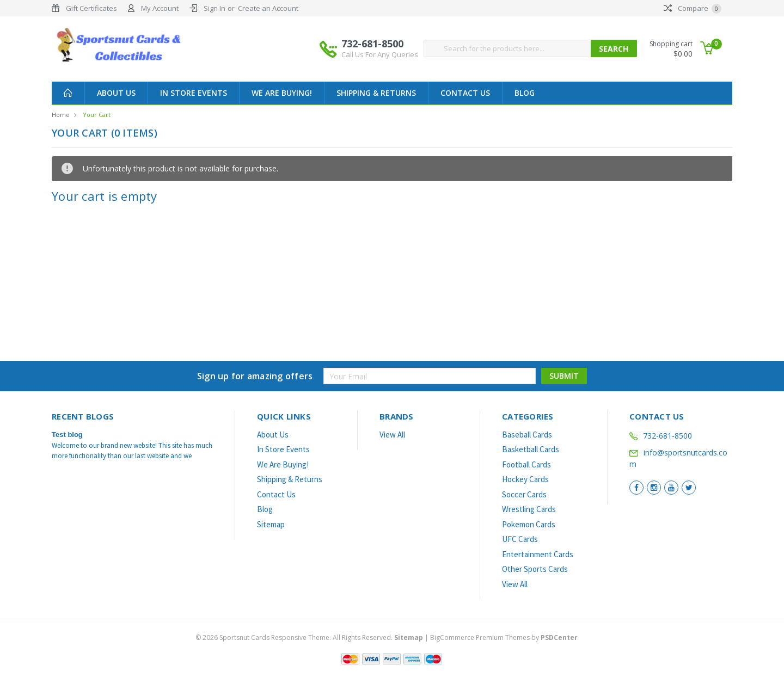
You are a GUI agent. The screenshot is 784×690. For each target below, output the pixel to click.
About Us (116, 93)
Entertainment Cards (538, 554)
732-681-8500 (380, 48)
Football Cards (526, 464)
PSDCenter (559, 637)
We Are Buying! (282, 93)
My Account (160, 8)
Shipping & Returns (376, 93)
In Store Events (194, 93)
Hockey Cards (525, 479)
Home (61, 115)
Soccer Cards (524, 494)
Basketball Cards (531, 449)
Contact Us (465, 93)
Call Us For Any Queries (380, 54)
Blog (525, 93)
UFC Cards (520, 539)
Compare (693, 8)
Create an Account (268, 8)
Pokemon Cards (529, 524)
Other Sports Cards (535, 569)
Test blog (67, 435)
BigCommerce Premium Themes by (504, 637)
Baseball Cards (527, 435)
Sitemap (271, 524)
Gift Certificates (91, 8)
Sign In (215, 8)
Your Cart (97, 115)
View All (392, 435)
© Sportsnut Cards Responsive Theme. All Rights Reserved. (310, 637)
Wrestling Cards (529, 509)
